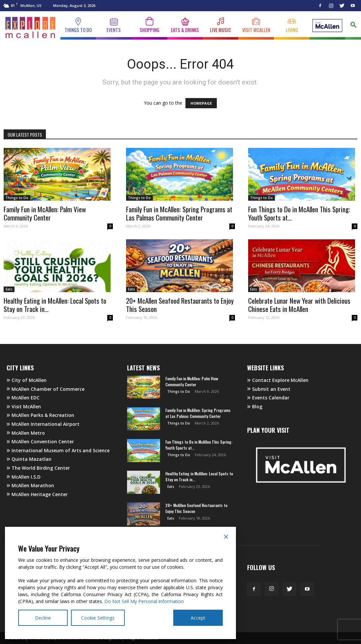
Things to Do (17, 198)
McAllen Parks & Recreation (40, 415)
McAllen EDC (23, 398)
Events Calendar (268, 398)
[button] (353, 26)
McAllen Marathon (30, 485)
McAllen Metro (26, 433)
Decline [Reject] (43, 618)
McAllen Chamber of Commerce (46, 389)
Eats (9, 289)
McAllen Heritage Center (37, 494)
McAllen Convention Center (40, 441)
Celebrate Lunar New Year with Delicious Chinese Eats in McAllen (299, 305)
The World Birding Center (38, 468)
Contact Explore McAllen (278, 380)
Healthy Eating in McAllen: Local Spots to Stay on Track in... (55, 305)
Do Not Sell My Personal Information (144, 601)
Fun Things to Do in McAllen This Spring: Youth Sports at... (299, 213)
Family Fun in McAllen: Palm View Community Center (45, 213)
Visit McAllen (24, 407)
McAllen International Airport (43, 424)
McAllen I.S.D (24, 477)
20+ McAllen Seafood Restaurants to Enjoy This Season (180, 305)
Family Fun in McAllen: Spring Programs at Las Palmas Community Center (179, 213)
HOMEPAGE (201, 103)
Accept (198, 618)
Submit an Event (269, 389)
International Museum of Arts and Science (58, 450)
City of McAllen (27, 380)
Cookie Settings (98, 618)
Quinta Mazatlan (29, 459)
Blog (255, 407)
